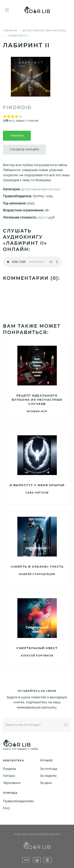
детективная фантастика (44, 30)
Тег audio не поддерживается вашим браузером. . (33, 262)
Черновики (12, 783)
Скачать (17, 136)
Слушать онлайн (24, 150)
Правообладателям (18, 801)
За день (46, 783)
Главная (10, 30)
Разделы (10, 769)
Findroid (17, 107)
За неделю (48, 776)
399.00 (43, 217)
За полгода (49, 769)
